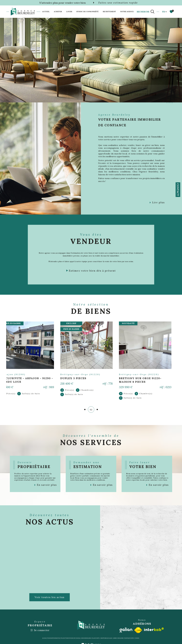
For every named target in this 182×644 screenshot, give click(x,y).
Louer (69, 12)
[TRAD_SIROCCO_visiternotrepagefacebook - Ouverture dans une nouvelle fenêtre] (126, 94)
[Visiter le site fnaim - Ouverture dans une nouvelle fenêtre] (138, 630)
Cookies (137, 638)
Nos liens (120, 638)
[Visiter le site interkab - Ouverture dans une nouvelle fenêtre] (154, 629)
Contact (178, 190)
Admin (115, 638)
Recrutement (109, 12)
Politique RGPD (129, 638)
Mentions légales (106, 638)
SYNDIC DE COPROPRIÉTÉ (87, 12)
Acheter (58, 12)
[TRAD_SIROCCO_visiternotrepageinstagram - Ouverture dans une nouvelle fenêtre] (135, 94)
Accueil (46, 12)
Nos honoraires (86, 638)
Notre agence (127, 12)
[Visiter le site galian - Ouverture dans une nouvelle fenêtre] (126, 630)
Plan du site (96, 638)
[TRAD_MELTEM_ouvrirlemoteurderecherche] (146, 12)
